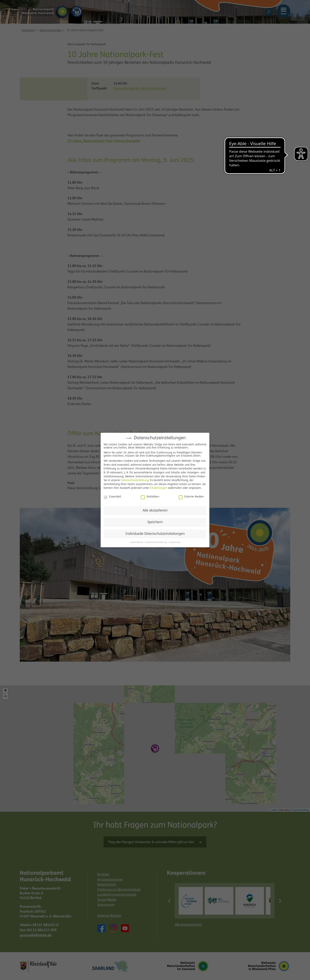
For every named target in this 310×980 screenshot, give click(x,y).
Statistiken (150, 497)
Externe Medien (191, 497)
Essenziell (112, 497)
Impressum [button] (175, 542)
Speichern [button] (155, 522)
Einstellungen (159, 488)
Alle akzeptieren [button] (155, 511)
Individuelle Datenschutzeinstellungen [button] (155, 534)
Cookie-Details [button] (137, 542)
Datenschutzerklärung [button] (157, 542)
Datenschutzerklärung (135, 480)
